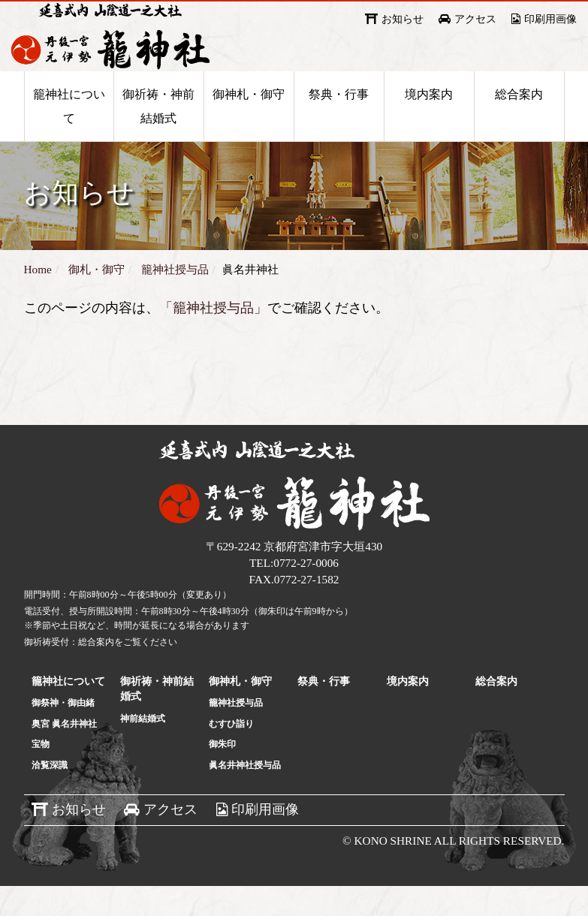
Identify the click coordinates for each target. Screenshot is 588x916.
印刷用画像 (550, 19)
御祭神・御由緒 (63, 733)
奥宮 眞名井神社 (64, 754)
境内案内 (429, 121)
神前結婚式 (143, 749)
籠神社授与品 (236, 733)
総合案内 (519, 121)
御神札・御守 (249, 121)
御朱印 (222, 774)
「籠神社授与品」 (213, 338)
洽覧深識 (50, 795)
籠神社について (69, 133)
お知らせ (403, 19)
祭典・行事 (339, 121)
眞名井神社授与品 (245, 795)
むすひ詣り (231, 754)
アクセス (475, 19)
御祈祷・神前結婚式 (158, 133)
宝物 (41, 774)
